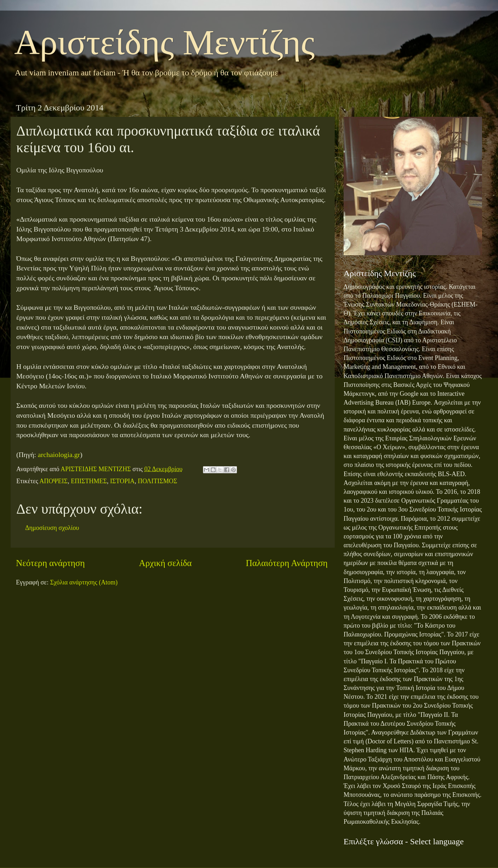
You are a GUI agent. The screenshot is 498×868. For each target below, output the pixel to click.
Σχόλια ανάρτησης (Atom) (84, 582)
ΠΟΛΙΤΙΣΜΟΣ (157, 481)
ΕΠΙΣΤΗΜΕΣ (89, 481)
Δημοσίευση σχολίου (52, 528)
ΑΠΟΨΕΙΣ (53, 481)
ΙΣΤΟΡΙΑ (122, 481)
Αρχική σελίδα (165, 563)
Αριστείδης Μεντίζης (165, 42)
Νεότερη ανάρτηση (50, 563)
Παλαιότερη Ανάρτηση (287, 563)
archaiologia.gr (59, 455)
